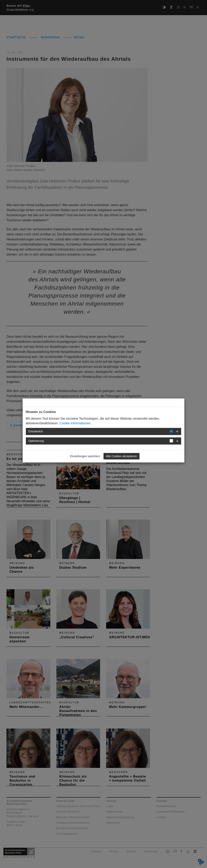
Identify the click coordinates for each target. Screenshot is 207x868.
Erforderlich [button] (36, 431)
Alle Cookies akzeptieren (121, 456)
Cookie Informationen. (76, 423)
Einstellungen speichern (85, 456)
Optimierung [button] (36, 441)
